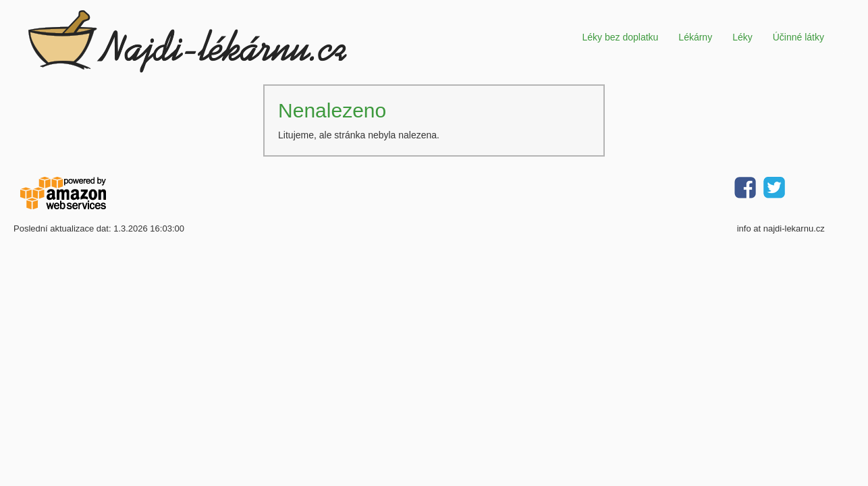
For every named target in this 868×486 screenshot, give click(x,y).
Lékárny (695, 37)
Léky (742, 37)
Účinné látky (798, 37)
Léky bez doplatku (620, 37)
